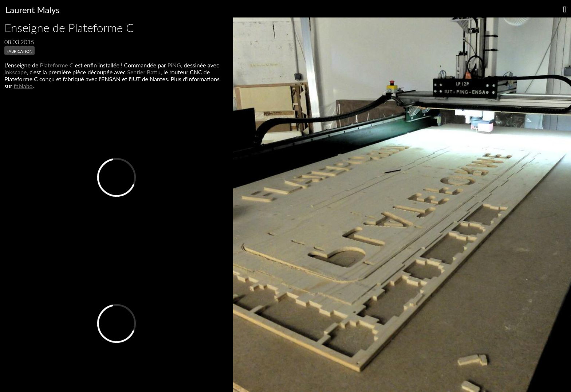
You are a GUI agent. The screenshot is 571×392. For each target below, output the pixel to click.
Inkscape (15, 72)
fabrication (19, 50)
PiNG (174, 65)
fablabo (23, 86)
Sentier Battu (144, 72)
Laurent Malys (33, 10)
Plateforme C (56, 65)
